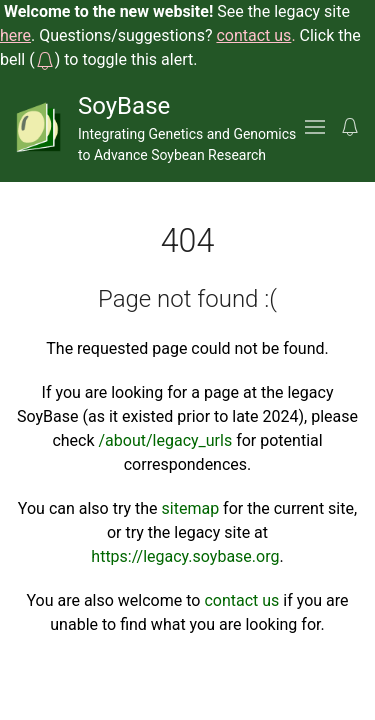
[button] (45, 59)
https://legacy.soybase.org (185, 556)
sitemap (191, 508)
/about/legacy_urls (166, 440)
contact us (241, 600)
